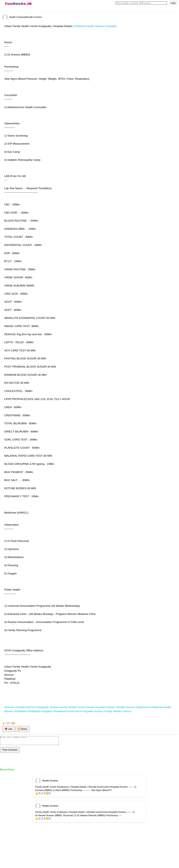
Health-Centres (50, 782)
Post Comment (10, 752)
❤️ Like (8, 729)
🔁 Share (22, 729)
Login (173, 3)
